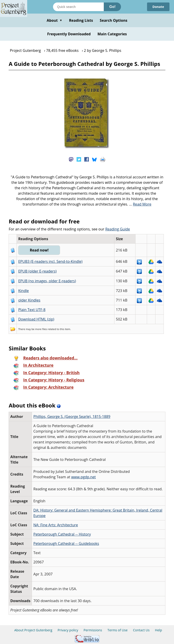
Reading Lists (81, 20)
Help (158, 630)
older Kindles (29, 300)
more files (41, 329)
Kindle (23, 291)
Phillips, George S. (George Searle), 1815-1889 (72, 417)
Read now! (39, 250)
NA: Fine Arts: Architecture (56, 525)
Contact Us (141, 630)
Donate (158, 7)
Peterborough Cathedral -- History (62, 534)
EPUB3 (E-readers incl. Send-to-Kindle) (50, 261)
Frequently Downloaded (69, 34)
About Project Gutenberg (33, 630)
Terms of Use (117, 630)
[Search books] (78, 7)
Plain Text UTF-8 (32, 310)
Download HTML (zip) (36, 319)
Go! (112, 7)
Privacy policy (68, 630)
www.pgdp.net (83, 477)
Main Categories (112, 34)
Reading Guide (118, 229)
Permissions (93, 630)
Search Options (114, 20)
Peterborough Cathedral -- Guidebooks (66, 543)
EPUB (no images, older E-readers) (47, 281)
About (54, 20)
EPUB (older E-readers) (37, 271)
